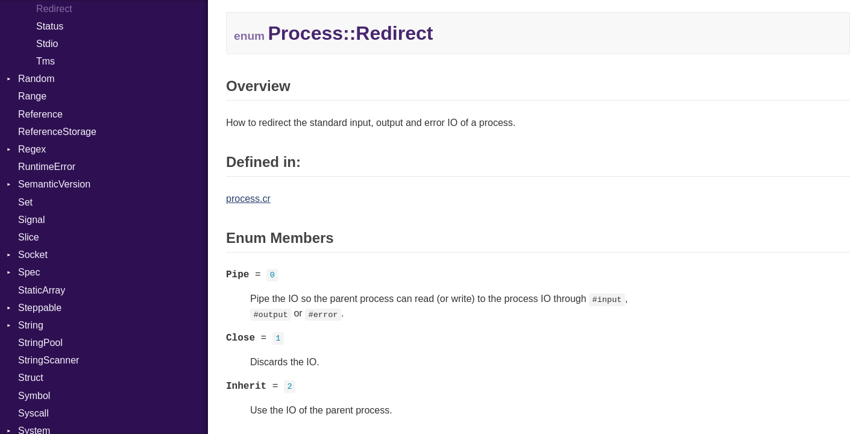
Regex (32, 149)
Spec (29, 272)
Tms (46, 61)
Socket (33, 255)
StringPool (40, 343)
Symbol (34, 396)
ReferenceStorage (57, 132)
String (31, 325)
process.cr (248, 199)
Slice (29, 237)
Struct (31, 378)
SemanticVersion (54, 184)
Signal (31, 220)
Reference (40, 114)
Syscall (33, 413)
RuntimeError (47, 167)
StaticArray (42, 290)
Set (25, 202)
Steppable (40, 308)
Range (32, 96)
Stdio (47, 44)
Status (50, 26)
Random (36, 79)
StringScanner (49, 360)
